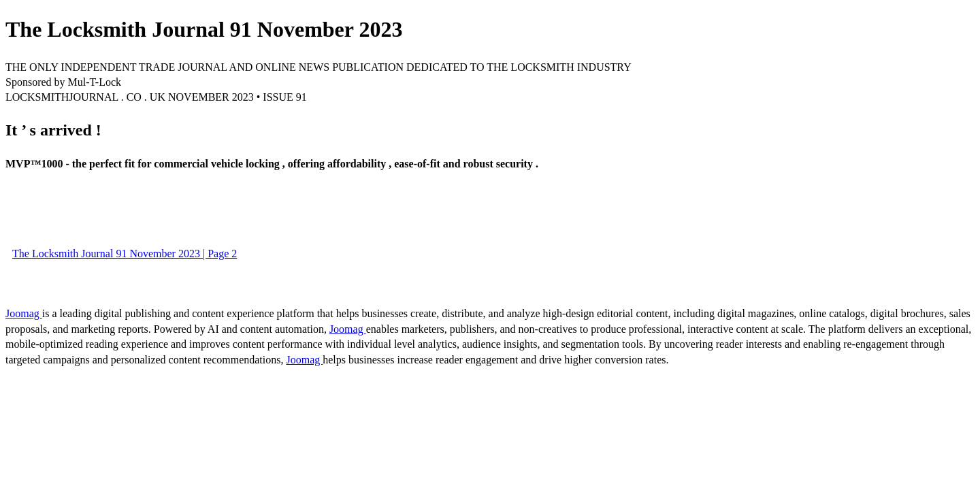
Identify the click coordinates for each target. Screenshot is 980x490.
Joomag (24, 313)
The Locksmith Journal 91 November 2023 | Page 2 (125, 254)
